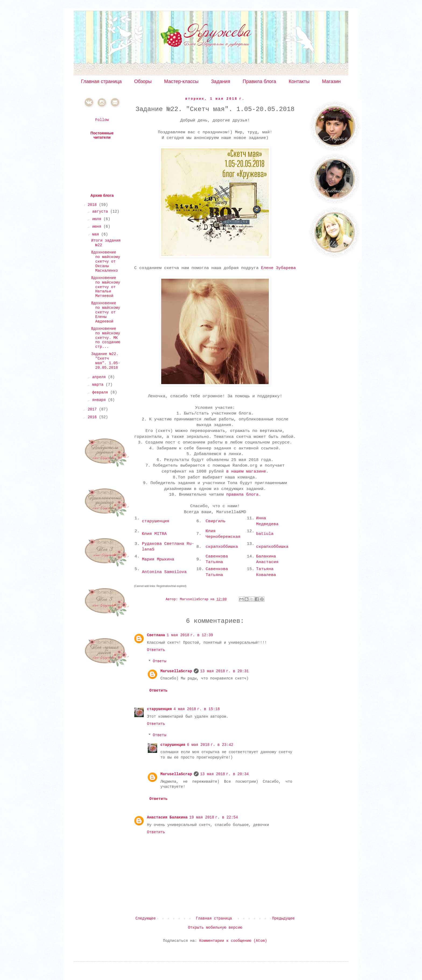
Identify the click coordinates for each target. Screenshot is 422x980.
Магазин (331, 81)
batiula (265, 534)
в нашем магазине (246, 471)
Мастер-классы (181, 81)
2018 (93, 205)
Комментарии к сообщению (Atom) (233, 941)
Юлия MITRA (154, 534)
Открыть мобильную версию (215, 928)
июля (98, 219)
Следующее (146, 918)
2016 (93, 417)
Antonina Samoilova (164, 572)
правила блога (242, 495)
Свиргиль (216, 521)
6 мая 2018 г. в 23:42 (210, 745)
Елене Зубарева (278, 268)
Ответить (156, 650)
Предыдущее (283, 918)
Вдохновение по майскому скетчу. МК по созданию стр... (106, 338)
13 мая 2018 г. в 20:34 (225, 774)
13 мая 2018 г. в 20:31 (225, 671)
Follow (102, 120)
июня (98, 227)
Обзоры (143, 81)
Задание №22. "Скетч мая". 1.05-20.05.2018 (106, 361)
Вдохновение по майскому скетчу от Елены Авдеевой (106, 312)
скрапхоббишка (222, 547)
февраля (101, 392)
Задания (221, 81)
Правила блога (260, 81)
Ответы (159, 661)
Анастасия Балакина (167, 817)
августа (101, 212)
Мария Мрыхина (158, 559)
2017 (93, 409)
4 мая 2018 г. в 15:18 (196, 709)
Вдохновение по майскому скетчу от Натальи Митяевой (106, 287)
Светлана (156, 635)
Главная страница (101, 81)
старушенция (156, 521)
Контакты (299, 81)
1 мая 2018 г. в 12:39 (190, 635)
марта (99, 385)
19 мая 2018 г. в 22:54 (214, 817)
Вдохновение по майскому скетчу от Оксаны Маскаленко (106, 261)
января (100, 400)
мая (97, 234)
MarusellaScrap (176, 671)
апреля (100, 377)
